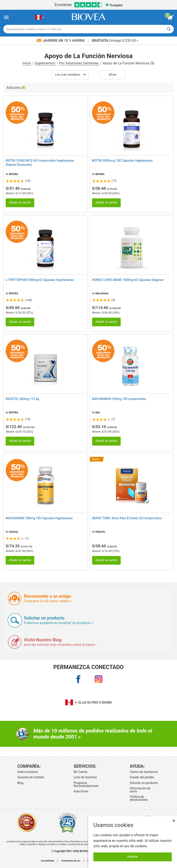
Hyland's (100, 532)
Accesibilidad (48, 861)
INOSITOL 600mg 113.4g (22, 399)
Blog (20, 783)
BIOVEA (14, 174)
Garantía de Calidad (31, 777)
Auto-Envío (81, 791)
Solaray (13, 532)
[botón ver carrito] (171, 18)
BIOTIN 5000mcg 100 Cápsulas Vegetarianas (122, 161)
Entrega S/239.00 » (115, 41)
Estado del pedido (142, 777)
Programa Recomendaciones (86, 784)
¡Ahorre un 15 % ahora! (61, 41)
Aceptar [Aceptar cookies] (133, 857)
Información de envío (140, 790)
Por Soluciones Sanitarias (79, 63)
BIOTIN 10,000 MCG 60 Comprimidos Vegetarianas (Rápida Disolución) (40, 162)
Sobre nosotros (28, 772)
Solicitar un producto (144, 783)
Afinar (112, 75)
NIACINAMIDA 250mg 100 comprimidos (119, 399)
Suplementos (45, 63)
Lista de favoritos (85, 777)
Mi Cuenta (80, 772)
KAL (98, 412)
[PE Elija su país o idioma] (40, 17)
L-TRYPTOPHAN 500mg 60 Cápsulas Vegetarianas (40, 280)
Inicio (27, 63)
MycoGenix (102, 293)
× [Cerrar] (174, 821)
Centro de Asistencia (144, 772)
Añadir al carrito (20, 203)
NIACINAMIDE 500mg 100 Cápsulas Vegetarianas (39, 518)
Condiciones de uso (71, 861)
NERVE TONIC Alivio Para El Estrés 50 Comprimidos (127, 518)
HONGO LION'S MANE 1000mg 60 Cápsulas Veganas (128, 280)
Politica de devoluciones (139, 798)
